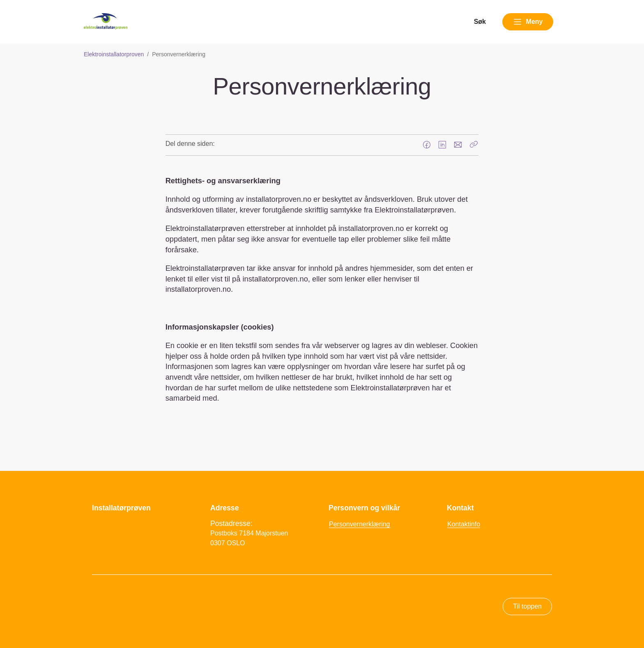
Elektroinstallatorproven (114, 54)
